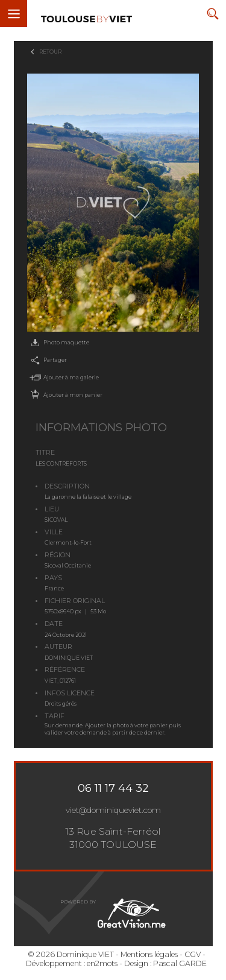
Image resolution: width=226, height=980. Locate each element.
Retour (50, 52)
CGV (193, 954)
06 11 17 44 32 (113, 788)
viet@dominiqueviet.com (113, 810)
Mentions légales (149, 954)
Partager (47, 361)
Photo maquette (58, 343)
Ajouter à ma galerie (63, 378)
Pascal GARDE (180, 963)
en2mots (102, 963)
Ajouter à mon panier (65, 395)
